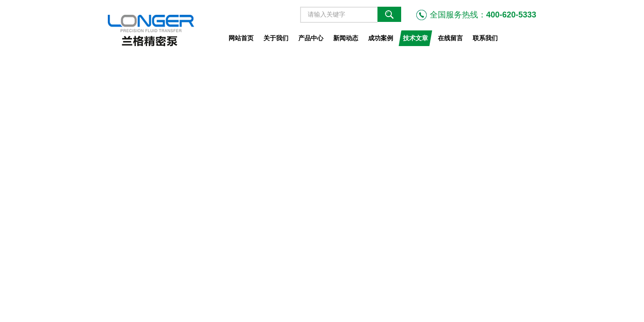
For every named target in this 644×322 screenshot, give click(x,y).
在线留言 (450, 38)
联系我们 (485, 38)
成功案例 (381, 38)
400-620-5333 (511, 15)
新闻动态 (346, 38)
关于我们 (276, 38)
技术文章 (415, 38)
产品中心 (311, 38)
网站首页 (241, 38)
